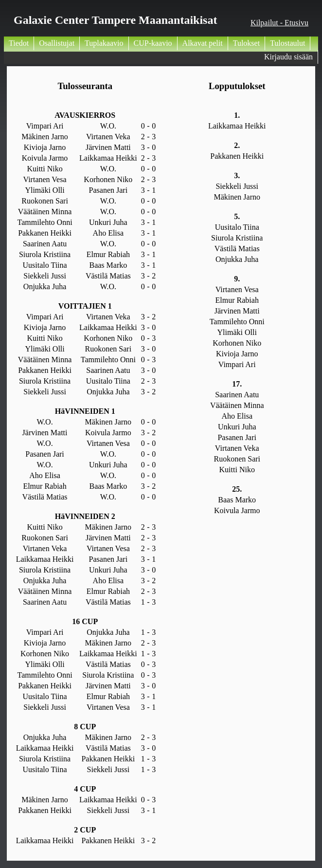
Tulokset (246, 43)
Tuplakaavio (104, 43)
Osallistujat (57, 43)
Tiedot (19, 43)
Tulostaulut (287, 43)
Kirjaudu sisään (288, 57)
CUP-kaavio (153, 43)
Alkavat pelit (203, 43)
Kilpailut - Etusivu (279, 23)
